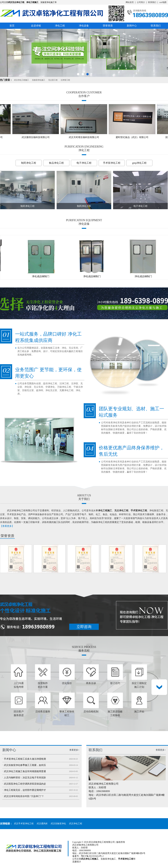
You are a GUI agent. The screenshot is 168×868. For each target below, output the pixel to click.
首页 (12, 26)
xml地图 (163, 2)
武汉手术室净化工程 (24, 824)
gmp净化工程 (139, 163)
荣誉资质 (108, 26)
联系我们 (152, 2)
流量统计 (77, 862)
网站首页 (130, 2)
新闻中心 (132, 26)
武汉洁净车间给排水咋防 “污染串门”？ (24, 796)
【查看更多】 (7, 526)
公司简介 (141, 2)
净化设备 (84, 26)
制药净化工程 (29, 163)
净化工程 (60, 26)
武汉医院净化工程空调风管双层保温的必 (25, 784)
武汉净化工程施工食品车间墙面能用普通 (25, 771)
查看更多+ (74, 750)
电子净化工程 (84, 163)
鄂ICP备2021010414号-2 (92, 856)
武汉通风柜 (42, 824)
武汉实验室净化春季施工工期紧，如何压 (25, 765)
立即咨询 (84, 627)
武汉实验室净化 (58, 824)
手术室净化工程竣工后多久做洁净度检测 (25, 759)
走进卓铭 (36, 26)
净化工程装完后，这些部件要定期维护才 (25, 790)
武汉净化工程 (76, 824)
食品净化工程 (56, 163)
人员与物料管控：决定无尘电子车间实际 (25, 778)
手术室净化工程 (112, 163)
